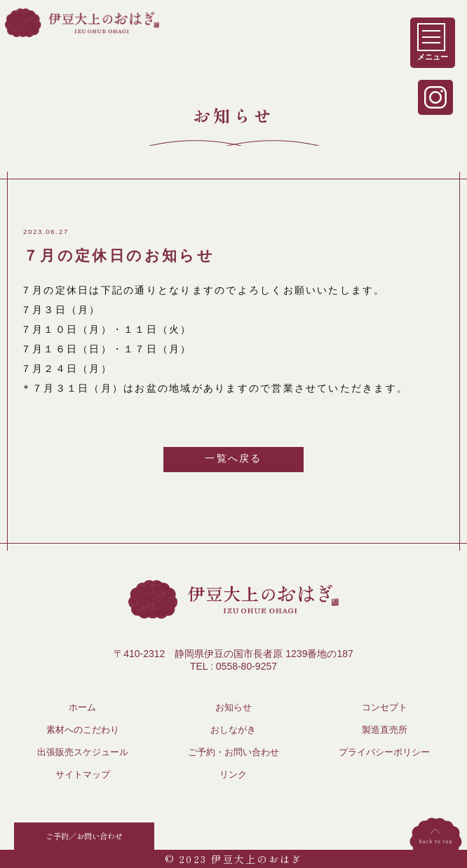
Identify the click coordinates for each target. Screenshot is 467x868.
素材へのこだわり (83, 730)
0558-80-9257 (246, 666)
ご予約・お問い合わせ (233, 752)
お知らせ (233, 708)
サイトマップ (83, 775)
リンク (233, 775)
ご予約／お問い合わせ (84, 836)
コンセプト (385, 708)
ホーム (82, 708)
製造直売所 (385, 730)
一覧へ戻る (233, 458)
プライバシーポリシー (384, 752)
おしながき (233, 730)
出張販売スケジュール (83, 752)
